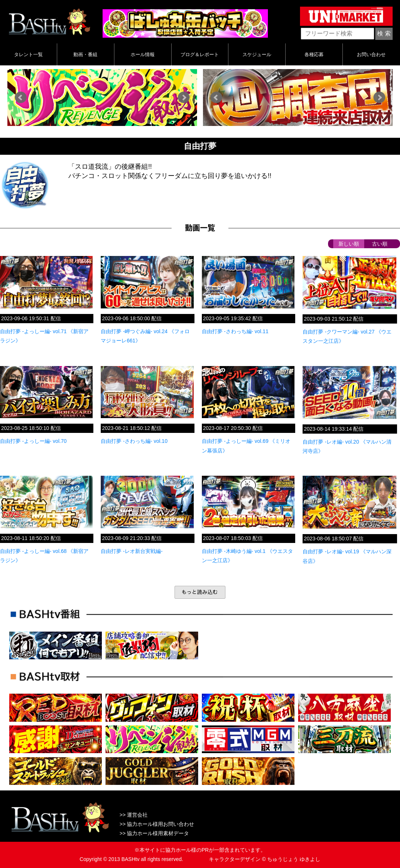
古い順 (380, 244)
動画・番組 (85, 54)
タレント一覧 (28, 54)
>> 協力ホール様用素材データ (154, 833)
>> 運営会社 (134, 815)
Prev (21, 98)
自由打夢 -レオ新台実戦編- (132, 551)
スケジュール (257, 54)
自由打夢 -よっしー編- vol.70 (33, 441)
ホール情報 (143, 54)
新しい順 (349, 244)
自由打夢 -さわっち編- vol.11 (235, 331)
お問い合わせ (371, 54)
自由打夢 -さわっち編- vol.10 (134, 441)
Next (184, 98)
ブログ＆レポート (200, 54)
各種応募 (314, 54)
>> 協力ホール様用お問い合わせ (157, 824)
